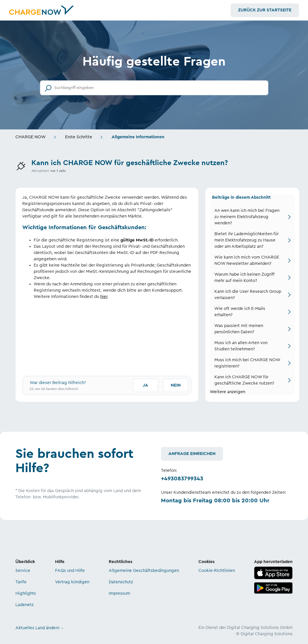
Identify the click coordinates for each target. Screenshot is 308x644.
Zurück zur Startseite (265, 10)
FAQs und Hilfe (70, 571)
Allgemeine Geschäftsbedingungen (144, 571)
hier (104, 297)
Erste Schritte (79, 137)
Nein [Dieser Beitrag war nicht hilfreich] (176, 385)
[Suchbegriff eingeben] (154, 88)
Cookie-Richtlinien (217, 571)
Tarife (21, 582)
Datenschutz (121, 582)
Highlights (26, 593)
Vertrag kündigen (72, 582)
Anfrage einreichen (192, 454)
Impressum (119, 593)
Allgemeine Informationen (138, 137)
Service (23, 571)
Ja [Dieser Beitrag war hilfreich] (145, 385)
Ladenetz (25, 605)
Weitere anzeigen (228, 392)
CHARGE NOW (31, 137)
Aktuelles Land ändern (40, 628)
